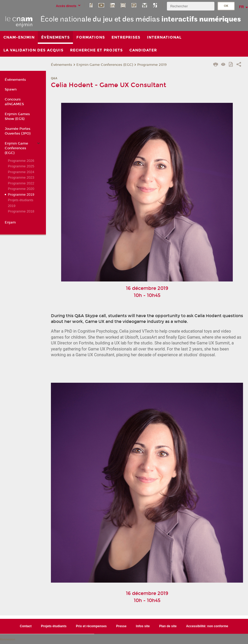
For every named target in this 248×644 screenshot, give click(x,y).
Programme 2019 (152, 65)
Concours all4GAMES (14, 102)
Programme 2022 (21, 183)
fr (242, 7)
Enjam (10, 222)
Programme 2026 (21, 161)
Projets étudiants (54, 626)
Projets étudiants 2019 (21, 203)
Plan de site (168, 626)
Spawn (11, 89)
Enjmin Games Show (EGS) (17, 116)
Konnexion (8, 639)
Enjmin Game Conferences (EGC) (105, 65)
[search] (191, 6)
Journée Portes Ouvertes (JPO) (18, 131)
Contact (26, 626)
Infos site (143, 626)
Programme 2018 (21, 211)
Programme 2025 (21, 166)
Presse (121, 626)
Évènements (62, 65)
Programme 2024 (21, 172)
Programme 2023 (21, 177)
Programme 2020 (21, 189)
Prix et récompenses (91, 626)
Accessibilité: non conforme (207, 626)
